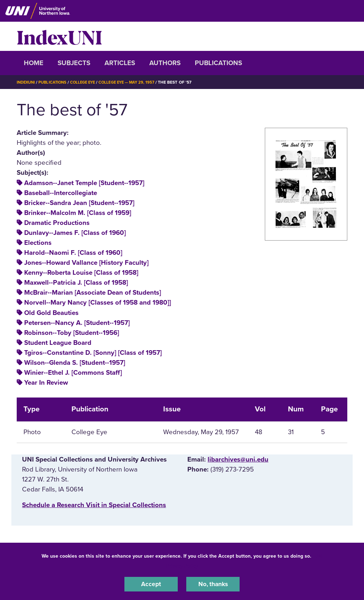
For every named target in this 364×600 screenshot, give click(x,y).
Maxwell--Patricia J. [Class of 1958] (76, 283)
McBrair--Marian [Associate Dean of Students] (93, 293)
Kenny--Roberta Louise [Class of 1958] (81, 273)
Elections (38, 243)
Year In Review (46, 383)
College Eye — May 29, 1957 (135, 82)
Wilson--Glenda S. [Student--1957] (75, 363)
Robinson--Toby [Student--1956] (72, 333)
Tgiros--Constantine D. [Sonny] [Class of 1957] (93, 353)
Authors (165, 63)
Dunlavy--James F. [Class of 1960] (75, 233)
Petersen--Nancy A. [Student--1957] (77, 323)
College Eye (88, 82)
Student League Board (58, 343)
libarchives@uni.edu (238, 459)
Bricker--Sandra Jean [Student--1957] (79, 203)
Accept (151, 584)
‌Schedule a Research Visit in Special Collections (94, 505)
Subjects (74, 63)
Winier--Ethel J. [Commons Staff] (73, 373)
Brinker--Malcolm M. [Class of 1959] (78, 213)
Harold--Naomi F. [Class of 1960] (73, 253)
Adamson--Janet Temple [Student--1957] (84, 183)
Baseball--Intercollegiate (61, 193)
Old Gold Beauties (51, 313)
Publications (218, 63)
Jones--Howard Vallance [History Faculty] (86, 263)
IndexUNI (59, 36)
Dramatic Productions (57, 223)
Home (34, 63)
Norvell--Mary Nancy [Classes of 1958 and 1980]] (98, 302)
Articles (120, 63)
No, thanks (213, 584)
